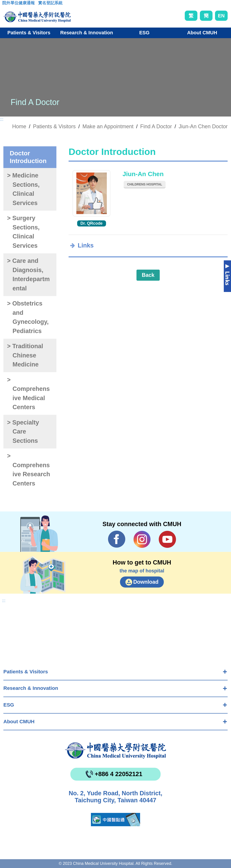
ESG (9, 705)
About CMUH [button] (202, 33)
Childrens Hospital (144, 184)
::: (6, 4)
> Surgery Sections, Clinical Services (23, 232)
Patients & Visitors (26, 672)
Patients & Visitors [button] (29, 33)
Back (148, 275)
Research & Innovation (31, 688)
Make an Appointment (108, 126)
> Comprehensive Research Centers (29, 470)
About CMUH (19, 722)
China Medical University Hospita (115, 751)
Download (146, 582)
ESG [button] (144, 33)
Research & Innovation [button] (87, 33)
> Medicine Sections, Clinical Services (23, 189)
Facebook (117, 539)
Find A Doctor (156, 126)
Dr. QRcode (92, 223)
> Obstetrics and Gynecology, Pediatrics (28, 317)
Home (19, 126)
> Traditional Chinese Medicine (25, 355)
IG (142, 539)
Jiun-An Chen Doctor (203, 126)
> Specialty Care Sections (23, 432)
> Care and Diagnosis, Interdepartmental (28, 275)
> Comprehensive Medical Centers (28, 394)
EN (221, 16)
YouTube (167, 539)
